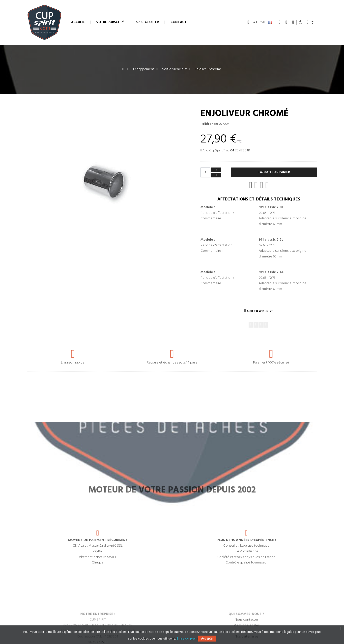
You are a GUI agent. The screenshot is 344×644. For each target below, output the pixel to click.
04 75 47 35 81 (240, 151)
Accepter (207, 639)
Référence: (209, 124)
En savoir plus (186, 639)
